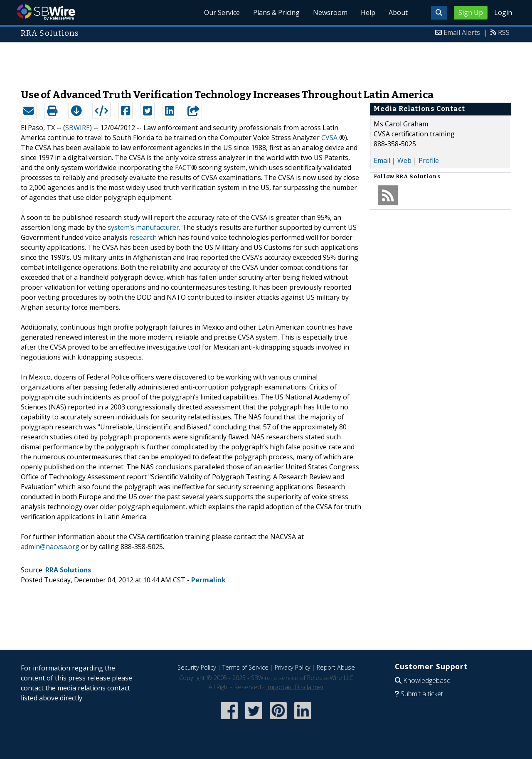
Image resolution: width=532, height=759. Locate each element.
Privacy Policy (293, 667)
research (143, 237)
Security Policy (197, 667)
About (398, 12)
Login (503, 12)
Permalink (208, 580)
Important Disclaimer (295, 687)
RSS (504, 32)
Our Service (222, 12)
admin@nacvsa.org (50, 547)
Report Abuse (336, 667)
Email (382, 160)
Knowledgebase (427, 680)
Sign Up (471, 12)
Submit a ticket (422, 694)
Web (404, 160)
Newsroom (330, 12)
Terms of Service (245, 667)
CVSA (329, 138)
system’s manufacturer (143, 227)
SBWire (46, 12)
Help (368, 12)
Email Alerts (462, 32)
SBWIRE (78, 128)
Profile (429, 160)
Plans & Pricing (276, 12)
